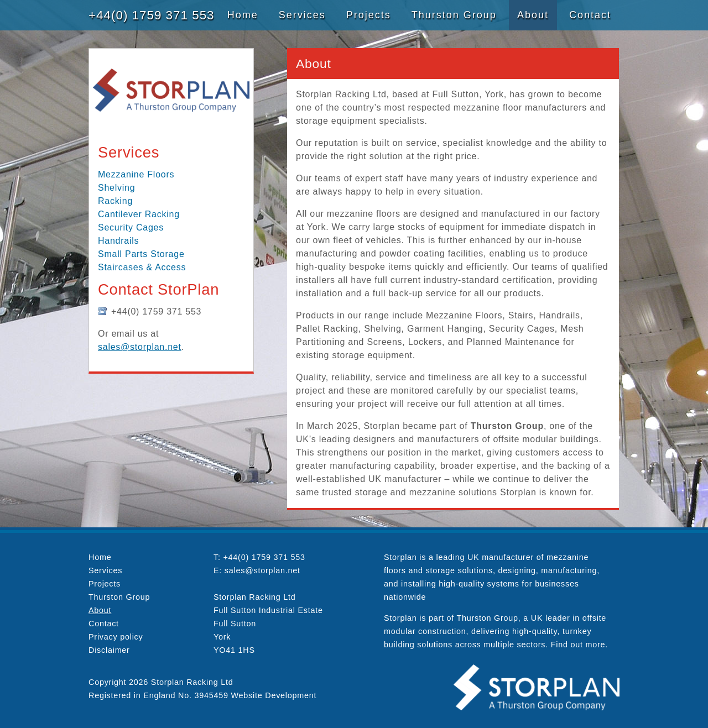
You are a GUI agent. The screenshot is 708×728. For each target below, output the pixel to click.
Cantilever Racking (139, 214)
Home (243, 15)
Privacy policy (116, 637)
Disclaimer (109, 650)
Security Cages (131, 227)
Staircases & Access (142, 267)
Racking (115, 201)
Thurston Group (454, 15)
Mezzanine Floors (136, 174)
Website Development (274, 695)
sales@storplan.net (140, 347)
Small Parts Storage (141, 254)
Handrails (118, 241)
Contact (590, 15)
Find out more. (579, 645)
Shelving (116, 188)
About (533, 15)
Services (302, 15)
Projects (369, 15)
